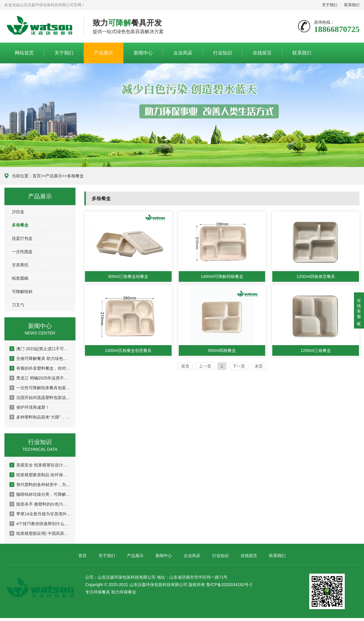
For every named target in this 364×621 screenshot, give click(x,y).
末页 (259, 366)
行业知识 (223, 53)
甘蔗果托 (20, 265)
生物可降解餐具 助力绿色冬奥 (40, 358)
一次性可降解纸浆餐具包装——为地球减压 (40, 388)
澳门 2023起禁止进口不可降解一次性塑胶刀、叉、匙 (40, 349)
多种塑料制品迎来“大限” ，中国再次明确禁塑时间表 (40, 417)
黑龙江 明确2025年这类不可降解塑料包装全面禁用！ (40, 378)
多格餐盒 (75, 176)
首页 (37, 176)
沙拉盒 (18, 212)
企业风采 (183, 53)
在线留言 (262, 53)
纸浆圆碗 (20, 278)
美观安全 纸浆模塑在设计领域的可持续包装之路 (40, 465)
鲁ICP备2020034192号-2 (229, 585)
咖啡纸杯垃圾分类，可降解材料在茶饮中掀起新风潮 (40, 494)
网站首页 (24, 53)
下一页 (239, 366)
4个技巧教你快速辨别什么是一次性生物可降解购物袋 (40, 524)
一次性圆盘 (22, 252)
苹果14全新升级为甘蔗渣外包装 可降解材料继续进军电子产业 (40, 514)
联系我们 (352, 5)
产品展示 (104, 53)
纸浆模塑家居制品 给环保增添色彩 (40, 475)
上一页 (205, 366)
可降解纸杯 (22, 292)
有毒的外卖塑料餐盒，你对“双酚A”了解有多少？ (40, 368)
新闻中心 (143, 53)
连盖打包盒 (22, 238)
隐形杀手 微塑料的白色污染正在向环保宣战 (40, 504)
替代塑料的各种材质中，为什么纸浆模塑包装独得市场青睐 (40, 485)
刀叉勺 (18, 305)
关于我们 (330, 5)
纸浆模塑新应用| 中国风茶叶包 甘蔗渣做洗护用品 (40, 533)
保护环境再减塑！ (29, 407)
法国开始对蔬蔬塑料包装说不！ (40, 398)
